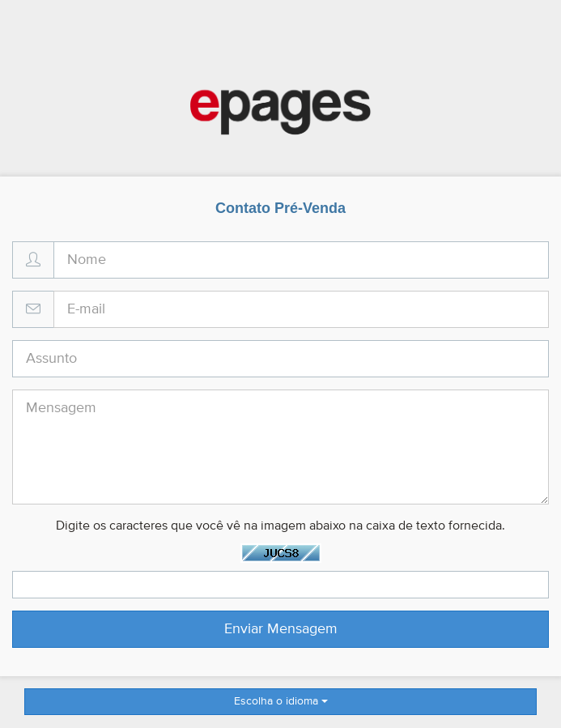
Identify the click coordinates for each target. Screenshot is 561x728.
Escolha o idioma (281, 701)
